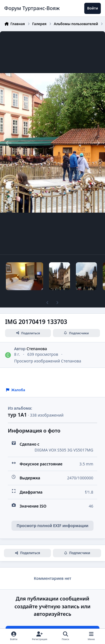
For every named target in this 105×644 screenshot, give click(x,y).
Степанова (37, 349)
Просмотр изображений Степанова (47, 361)
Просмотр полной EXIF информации (52, 526)
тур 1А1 (17, 415)
